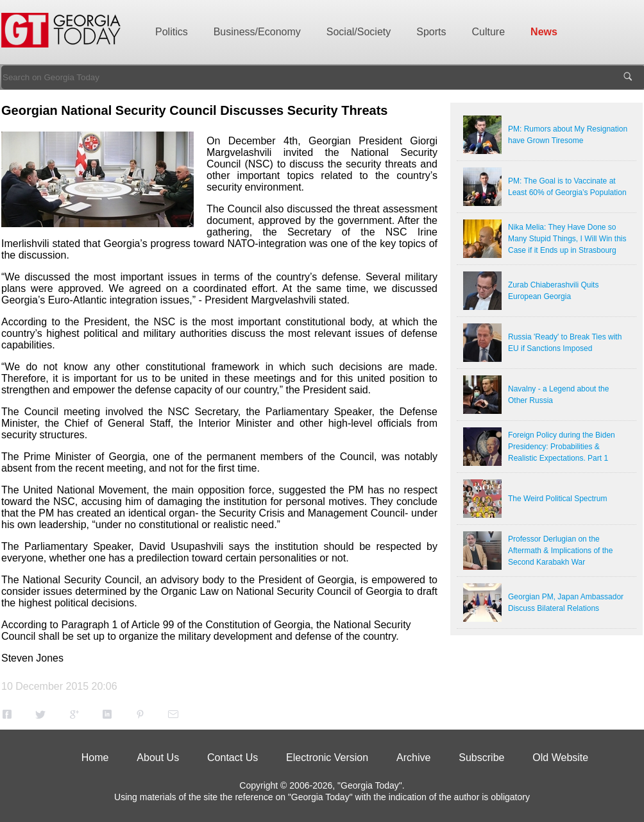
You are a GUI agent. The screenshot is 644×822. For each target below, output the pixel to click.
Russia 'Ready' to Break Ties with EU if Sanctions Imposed (565, 343)
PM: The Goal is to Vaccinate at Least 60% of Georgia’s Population (567, 187)
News (544, 32)
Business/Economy (257, 32)
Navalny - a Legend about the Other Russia (558, 395)
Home (95, 758)
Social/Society (359, 32)
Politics (172, 32)
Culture (489, 32)
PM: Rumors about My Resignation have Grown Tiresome (568, 135)
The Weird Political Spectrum (558, 499)
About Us (158, 758)
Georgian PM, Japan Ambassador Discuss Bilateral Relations (566, 603)
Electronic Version (327, 758)
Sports (431, 32)
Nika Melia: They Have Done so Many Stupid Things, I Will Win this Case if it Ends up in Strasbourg (567, 239)
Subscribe (481, 758)
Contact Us (233, 758)
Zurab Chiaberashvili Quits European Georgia (553, 291)
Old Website (560, 758)
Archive (413, 758)
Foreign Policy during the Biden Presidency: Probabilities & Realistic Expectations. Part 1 (562, 447)
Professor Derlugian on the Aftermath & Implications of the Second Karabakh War (560, 551)
